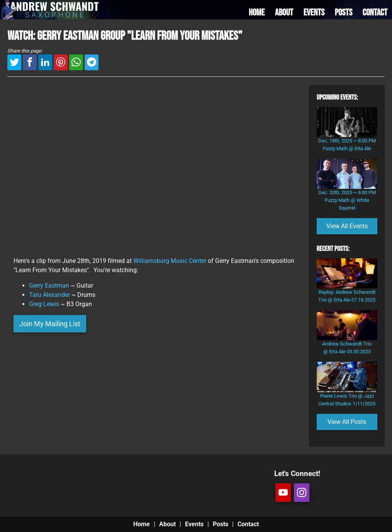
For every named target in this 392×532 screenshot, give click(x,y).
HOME (257, 13)
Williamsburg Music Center (170, 261)
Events (194, 524)
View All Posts (347, 422)
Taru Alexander (49, 295)
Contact (248, 524)
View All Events (347, 226)
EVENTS (314, 13)
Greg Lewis (44, 304)
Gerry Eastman (49, 285)
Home (142, 524)
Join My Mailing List (50, 324)
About (167, 524)
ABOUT (284, 13)
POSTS (344, 13)
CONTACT (375, 13)
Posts (221, 524)
